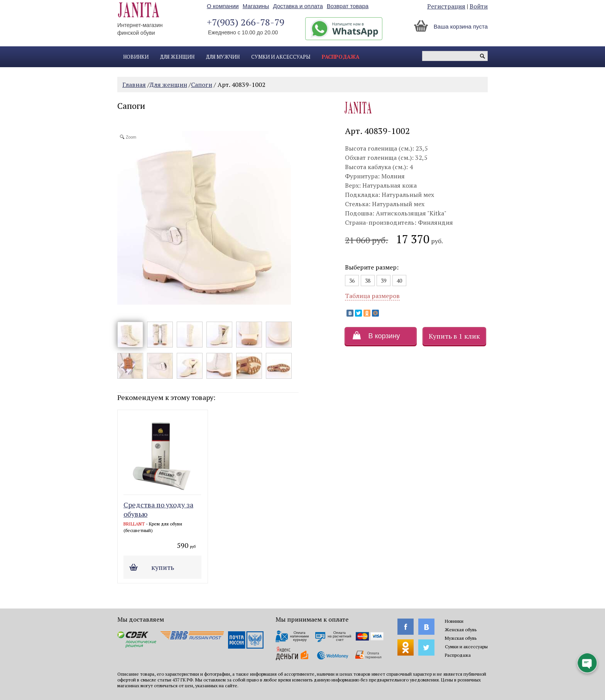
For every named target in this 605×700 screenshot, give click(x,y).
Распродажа (341, 57)
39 (384, 281)
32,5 (421, 158)
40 (399, 281)
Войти (479, 6)
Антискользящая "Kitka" (411, 213)
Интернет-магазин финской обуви (140, 29)
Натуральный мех (408, 195)
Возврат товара (348, 6)
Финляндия (435, 222)
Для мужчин (223, 57)
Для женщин (177, 57)
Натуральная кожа (390, 185)
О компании (223, 6)
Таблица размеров (372, 296)
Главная (134, 85)
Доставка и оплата (298, 6)
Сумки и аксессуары (281, 57)
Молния (393, 176)
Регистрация (446, 6)
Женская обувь (461, 630)
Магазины (256, 6)
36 (352, 281)
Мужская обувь (461, 638)
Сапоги (202, 85)
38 (368, 281)
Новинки (136, 57)
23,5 (422, 148)
